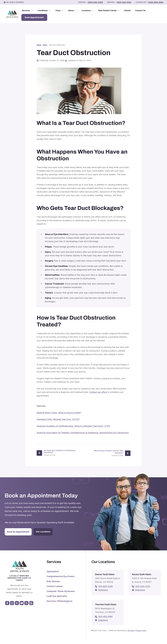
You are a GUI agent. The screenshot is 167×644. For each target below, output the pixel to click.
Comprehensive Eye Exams (61, 576)
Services (29, 10)
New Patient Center (110, 10)
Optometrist (53, 571)
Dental (127, 10)
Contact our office (98, 392)
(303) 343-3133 (124, 2)
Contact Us (140, 10)
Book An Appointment (18, 532)
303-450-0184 (105, 617)
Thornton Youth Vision (106, 605)
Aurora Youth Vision (142, 574)
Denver (82, 2)
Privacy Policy (141, 630)
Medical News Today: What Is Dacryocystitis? (59, 413)
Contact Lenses (55, 586)
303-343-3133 (143, 586)
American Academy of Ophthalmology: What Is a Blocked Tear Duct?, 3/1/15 (73, 426)
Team (61, 10)
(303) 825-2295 (95, 2)
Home (39, 45)
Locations (89, 10)
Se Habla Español (15, 2)
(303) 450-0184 (156, 2)
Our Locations (43, 532)
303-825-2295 (105, 586)
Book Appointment (34, 17)
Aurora (111, 2)
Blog (45, 45)
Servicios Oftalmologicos (60, 601)
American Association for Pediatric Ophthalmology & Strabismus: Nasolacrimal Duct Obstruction (83, 433)
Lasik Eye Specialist (57, 596)
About (74, 10)
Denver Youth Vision (105, 574)
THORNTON (141, 2)
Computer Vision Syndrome (61, 591)
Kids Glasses (53, 581)
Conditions (45, 10)
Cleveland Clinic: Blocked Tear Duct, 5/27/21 (58, 419)
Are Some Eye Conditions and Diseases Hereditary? (60, 451)
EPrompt (131, 630)
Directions (103, 590)
